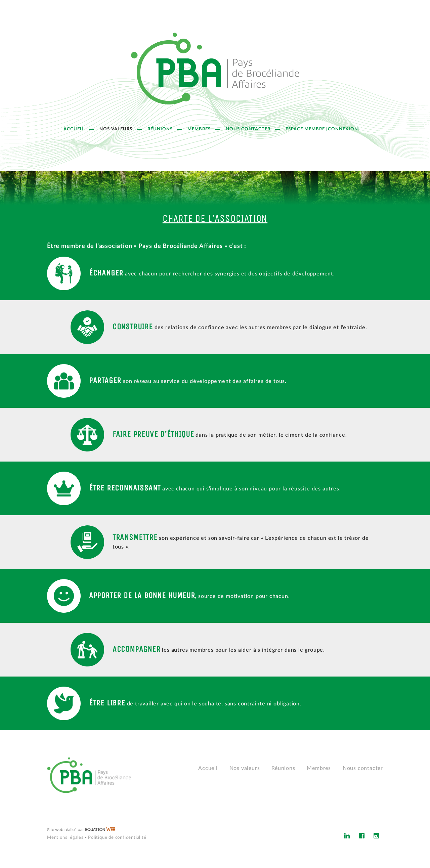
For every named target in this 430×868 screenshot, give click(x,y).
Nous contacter (248, 129)
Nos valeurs (116, 129)
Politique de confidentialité (117, 838)
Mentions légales (65, 838)
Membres (199, 129)
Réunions (160, 129)
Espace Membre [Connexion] (323, 129)
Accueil (74, 129)
